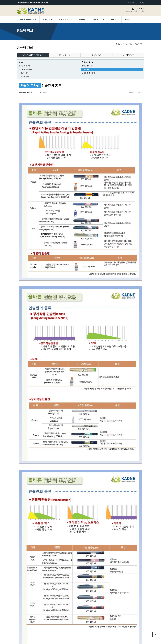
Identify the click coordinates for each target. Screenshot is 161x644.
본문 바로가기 (0, 0)
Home (119, 44)
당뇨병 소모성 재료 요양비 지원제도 (46, 532)
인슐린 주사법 (87, 69)
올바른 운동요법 (87, 66)
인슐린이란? (38, 602)
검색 (23, 473)
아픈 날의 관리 (24, 76)
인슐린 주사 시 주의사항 (42, 539)
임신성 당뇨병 (65, 55)
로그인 (142, 3)
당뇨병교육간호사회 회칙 (139, 628)
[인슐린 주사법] (29, 516)
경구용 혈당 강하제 (25, 69)
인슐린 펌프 (38, 524)
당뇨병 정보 (48, 19)
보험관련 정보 (128, 55)
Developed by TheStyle (99, 640)
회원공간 (82, 19)
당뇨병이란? (23, 62)
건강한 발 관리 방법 (88, 73)
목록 (138, 473)
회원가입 (135, 3)
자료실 (127, 19)
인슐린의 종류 (39, 587)
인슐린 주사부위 (40, 571)
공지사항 (115, 19)
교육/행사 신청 (98, 19)
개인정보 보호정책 (120, 628)
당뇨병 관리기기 (65, 19)
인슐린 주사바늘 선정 (41, 555)
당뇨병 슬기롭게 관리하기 (33, 55)
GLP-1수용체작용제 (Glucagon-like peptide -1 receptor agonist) (56, 516)
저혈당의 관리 (24, 73)
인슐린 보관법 (39, 579)
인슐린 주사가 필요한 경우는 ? (44, 595)
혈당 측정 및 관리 (88, 62)
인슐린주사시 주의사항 (42, 563)
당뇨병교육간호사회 (28, 19)
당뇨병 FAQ (96, 55)
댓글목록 (24, 481)
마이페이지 (126, 3)
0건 (36, 92)
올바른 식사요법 (24, 66)
